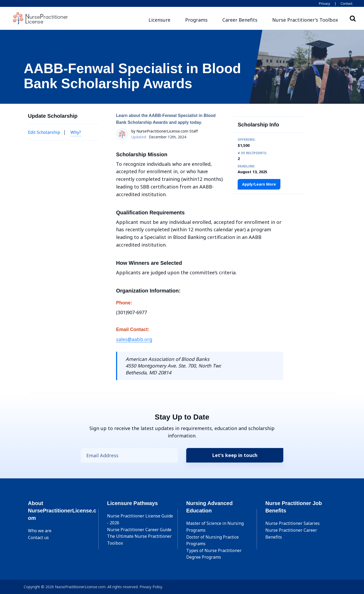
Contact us (38, 538)
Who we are (40, 531)
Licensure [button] (159, 20)
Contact (346, 3)
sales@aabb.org (134, 339)
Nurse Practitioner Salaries (293, 523)
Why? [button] (76, 132)
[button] (305, 20)
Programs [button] (196, 20)
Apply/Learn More (259, 184)
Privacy (325, 3)
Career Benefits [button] (240, 20)
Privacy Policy (151, 587)
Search (353, 18)
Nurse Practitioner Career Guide (139, 530)
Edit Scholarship (44, 132)
